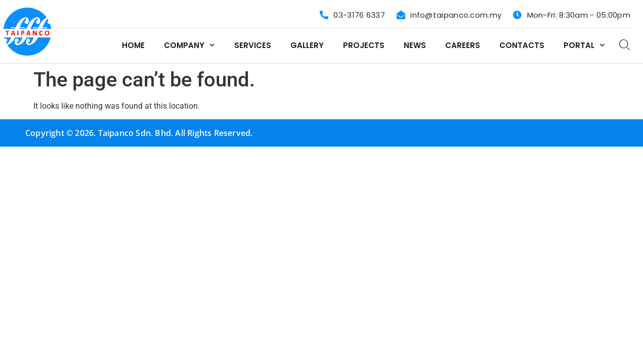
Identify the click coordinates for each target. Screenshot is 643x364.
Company (189, 45)
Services (253, 45)
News (415, 45)
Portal (584, 45)
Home (133, 45)
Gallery (307, 45)
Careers (463, 45)
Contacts (522, 45)
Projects (364, 45)
